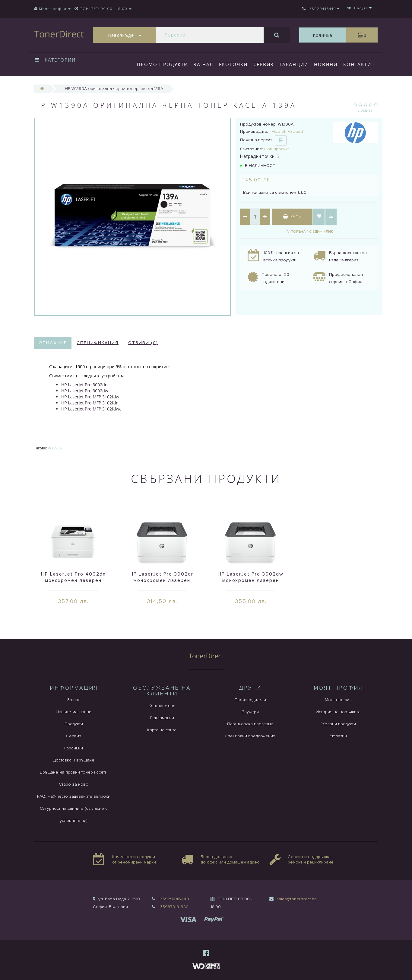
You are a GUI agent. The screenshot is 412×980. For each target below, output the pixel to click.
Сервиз (264, 64)
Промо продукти (162, 64)
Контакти (357, 64)
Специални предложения (250, 736)
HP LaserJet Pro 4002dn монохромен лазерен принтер (73, 580)
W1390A (55, 448)
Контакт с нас (162, 706)
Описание (53, 343)
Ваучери (250, 712)
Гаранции (294, 64)
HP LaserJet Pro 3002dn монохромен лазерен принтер (162, 580)
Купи (292, 217)
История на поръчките (338, 712)
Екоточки (233, 64)
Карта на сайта (162, 730)
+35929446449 (174, 899)
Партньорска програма (250, 724)
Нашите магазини (74, 712)
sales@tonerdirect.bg (297, 899)
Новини (326, 64)
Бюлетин (338, 736)
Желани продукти (338, 724)
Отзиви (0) (143, 343)
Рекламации (162, 718)
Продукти (74, 724)
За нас (203, 64)
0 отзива (365, 110)
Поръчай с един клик (312, 232)
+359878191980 (173, 907)
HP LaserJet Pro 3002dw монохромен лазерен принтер (251, 580)
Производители (250, 700)
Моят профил (338, 700)
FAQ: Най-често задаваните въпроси (74, 796)
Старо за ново (74, 784)
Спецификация (98, 343)
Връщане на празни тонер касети (74, 772)
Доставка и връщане (74, 760)
